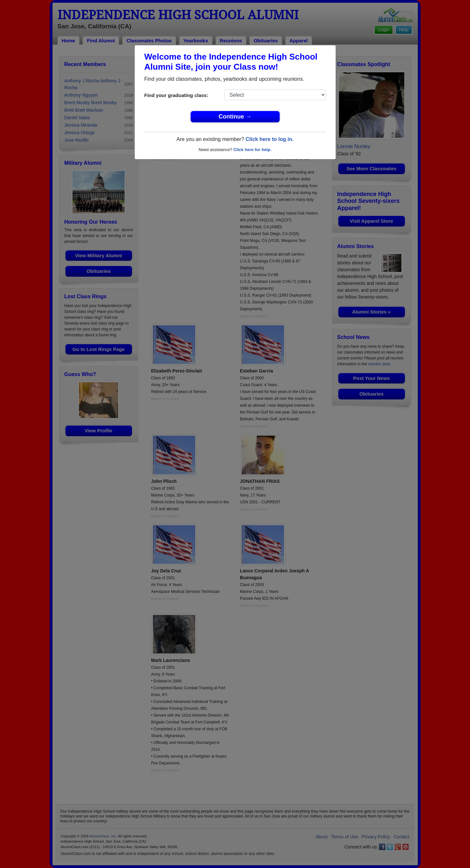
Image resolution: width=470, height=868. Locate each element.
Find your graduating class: (176, 95)
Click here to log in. (270, 139)
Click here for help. (252, 150)
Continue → (235, 117)
